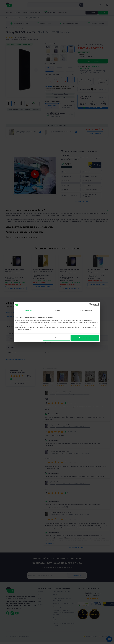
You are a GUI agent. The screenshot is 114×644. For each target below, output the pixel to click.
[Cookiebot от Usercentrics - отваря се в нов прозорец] (90, 305)
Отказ (57, 338)
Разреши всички (85, 338)
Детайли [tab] (57, 310)
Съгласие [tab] (28, 310)
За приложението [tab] (86, 310)
